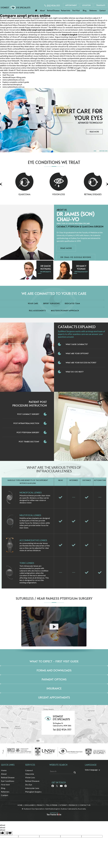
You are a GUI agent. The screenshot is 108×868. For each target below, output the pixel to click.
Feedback (73, 805)
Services (30, 765)
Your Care (33, 303)
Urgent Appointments (54, 697)
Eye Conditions (8, 781)
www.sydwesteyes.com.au (13, 80)
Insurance (54, 688)
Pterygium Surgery (33, 792)
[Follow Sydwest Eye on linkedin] (61, 787)
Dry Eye (29, 785)
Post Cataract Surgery (28, 414)
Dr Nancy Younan (81, 267)
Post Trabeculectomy (29, 441)
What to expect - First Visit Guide (54, 661)
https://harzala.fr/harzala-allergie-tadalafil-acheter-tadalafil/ (38, 25)
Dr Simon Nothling (46, 267)
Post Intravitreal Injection (26, 423)
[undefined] (9, 833)
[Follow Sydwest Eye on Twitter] (57, 787)
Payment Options (54, 679)
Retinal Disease (53, 11)
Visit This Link (8, 75)
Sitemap (63, 805)
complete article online (89, 32)
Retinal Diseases (32, 781)
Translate (101, 5)
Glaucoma (37, 194)
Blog (85, 11)
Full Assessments (37, 311)
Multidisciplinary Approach (65, 311)
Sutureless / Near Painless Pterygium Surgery (54, 598)
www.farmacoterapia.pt (12, 85)
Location (86, 5)
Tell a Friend (52, 805)
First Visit (76, 11)
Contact (103, 11)
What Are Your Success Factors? (81, 362)
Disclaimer (30, 805)
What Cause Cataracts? (77, 344)
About (42, 11)
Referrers (93, 11)
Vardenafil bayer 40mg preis (14, 77)
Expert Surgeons (52, 303)
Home (36, 10)
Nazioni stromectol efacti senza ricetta (18, 73)
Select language (91, 770)
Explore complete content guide (16, 82)
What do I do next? (75, 372)
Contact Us (85, 805)
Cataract (29, 770)
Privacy (40, 805)
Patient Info (66, 11)
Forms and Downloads (54, 670)
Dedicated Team (72, 303)
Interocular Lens (32, 788)
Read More (94, 132)
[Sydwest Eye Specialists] (15, 7)
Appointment (71, 5)
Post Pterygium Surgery (28, 432)
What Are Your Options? (77, 353)
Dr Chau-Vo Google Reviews (76, 257)
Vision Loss (71, 194)
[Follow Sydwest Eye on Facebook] (53, 787)
